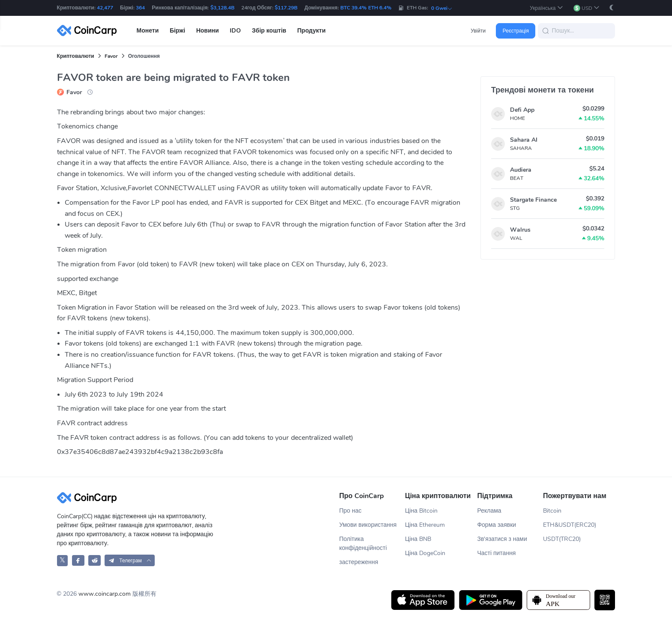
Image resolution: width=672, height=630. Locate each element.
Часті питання (496, 553)
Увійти (478, 31)
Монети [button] (148, 31)
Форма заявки (496, 525)
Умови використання (368, 525)
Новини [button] (208, 31)
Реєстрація (516, 31)
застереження (358, 562)
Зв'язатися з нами (502, 539)
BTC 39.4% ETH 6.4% (366, 8)
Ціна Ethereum (425, 525)
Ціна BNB (418, 539)
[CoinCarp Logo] (89, 31)
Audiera (521, 170)
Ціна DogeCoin (425, 553)
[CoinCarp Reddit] (94, 560)
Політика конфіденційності (363, 543)
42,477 (105, 8)
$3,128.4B (222, 8)
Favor (111, 56)
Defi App (522, 110)
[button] (546, 8)
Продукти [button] (312, 31)
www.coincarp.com (105, 594)
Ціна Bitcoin (421, 511)
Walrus (520, 230)
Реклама (489, 511)
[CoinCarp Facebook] (78, 560)
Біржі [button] (177, 31)
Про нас (350, 511)
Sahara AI (524, 140)
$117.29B (286, 8)
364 (140, 8)
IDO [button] (235, 31)
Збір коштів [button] (269, 31)
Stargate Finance (533, 200)
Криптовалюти (76, 56)
